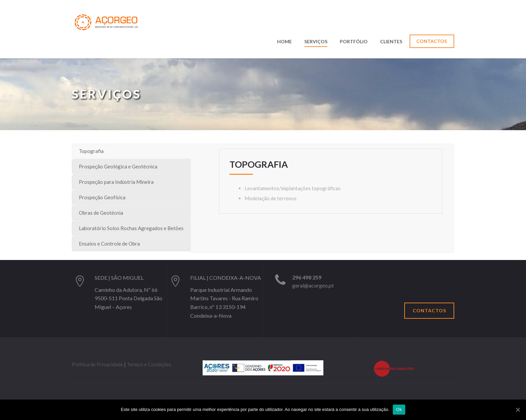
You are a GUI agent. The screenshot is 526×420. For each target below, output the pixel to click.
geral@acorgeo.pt (313, 285)
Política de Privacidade (97, 364)
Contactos (432, 41)
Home (284, 42)
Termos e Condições (149, 364)
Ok (399, 409)
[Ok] (518, 410)
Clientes (391, 42)
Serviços (316, 42)
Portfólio (354, 42)
